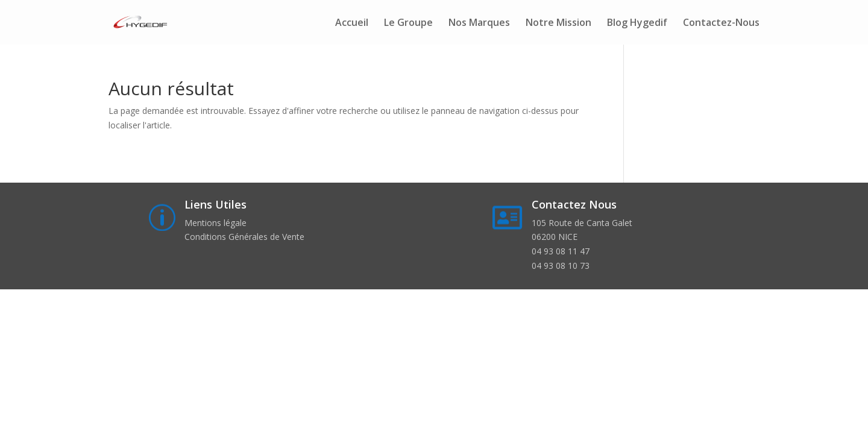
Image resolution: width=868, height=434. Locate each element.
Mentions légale (215, 223)
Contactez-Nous (721, 24)
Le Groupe (408, 24)
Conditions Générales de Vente (244, 237)
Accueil (352, 24)
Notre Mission (558, 24)
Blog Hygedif (637, 24)
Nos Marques (479, 24)
